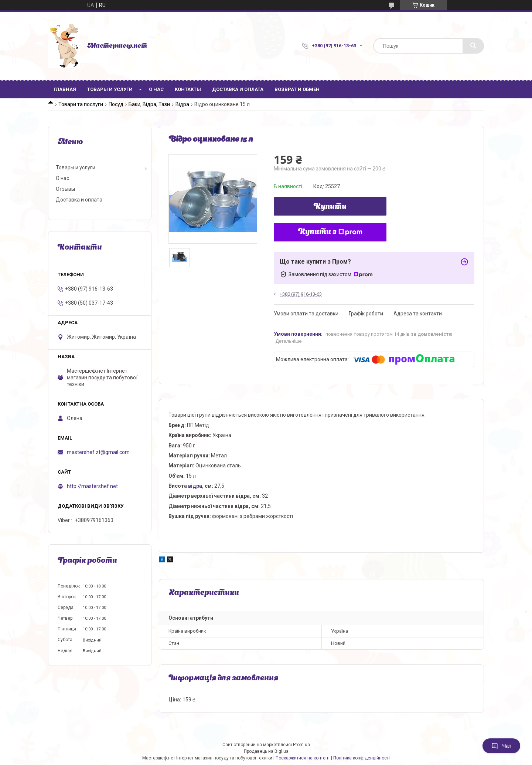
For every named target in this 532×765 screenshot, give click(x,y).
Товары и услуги (110, 89)
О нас (156, 89)
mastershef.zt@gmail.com (98, 452)
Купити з (330, 232)
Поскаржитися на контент (303, 758)
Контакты (188, 89)
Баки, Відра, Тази (149, 104)
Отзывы (65, 189)
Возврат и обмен (297, 89)
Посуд (116, 104)
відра (195, 486)
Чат (501, 746)
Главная (65, 89)
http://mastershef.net (92, 486)
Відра (182, 104)
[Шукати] (473, 46)
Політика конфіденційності (362, 758)
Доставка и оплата (238, 89)
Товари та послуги (81, 104)
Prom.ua (301, 745)
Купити (330, 207)
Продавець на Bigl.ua (266, 751)
